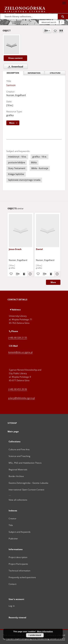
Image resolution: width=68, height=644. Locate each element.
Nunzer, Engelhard (16, 95)
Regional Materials (18, 470)
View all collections (18, 500)
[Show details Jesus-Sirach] (30, 274)
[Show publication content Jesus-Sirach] (24, 274)
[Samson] (11, 45)
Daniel (39, 249)
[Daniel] (48, 230)
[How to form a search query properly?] (62, 22)
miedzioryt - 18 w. (17, 157)
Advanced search (49, 22)
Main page (13, 431)
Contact (13, 584)
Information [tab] (34, 73)
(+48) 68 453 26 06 (18, 389)
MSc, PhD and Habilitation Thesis (25, 463)
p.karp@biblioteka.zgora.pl (22, 398)
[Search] (63, 16)
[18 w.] (10, 105)
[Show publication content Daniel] (51, 274)
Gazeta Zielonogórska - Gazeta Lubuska (28, 483)
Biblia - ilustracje (40, 168)
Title (11, 525)
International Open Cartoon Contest (26, 490)
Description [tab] (13, 73)
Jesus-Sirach (15, 249)
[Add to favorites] (55, 31)
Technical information (20, 571)
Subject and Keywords (20, 532)
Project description (18, 557)
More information (45, 631)
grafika (10, 115)
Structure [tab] (55, 73)
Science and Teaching (19, 456)
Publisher (13, 539)
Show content (15, 58)
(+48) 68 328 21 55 (18, 338)
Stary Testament (17, 168)
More (53, 282)
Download (15, 67)
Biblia (34, 162)
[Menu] (64, 3)
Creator (13, 518)
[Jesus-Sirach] (21, 230)
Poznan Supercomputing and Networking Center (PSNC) (35, 639)
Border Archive (16, 476)
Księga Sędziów (16, 174)
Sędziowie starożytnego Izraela (24, 180)
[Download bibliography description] (17, 274)
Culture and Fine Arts (19, 449)
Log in (12, 606)
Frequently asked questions (22, 577)
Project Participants (18, 564)
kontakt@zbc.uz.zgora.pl (20, 352)
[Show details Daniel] (57, 274)
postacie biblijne (17, 162)
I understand (35, 635)
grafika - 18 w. (40, 157)
